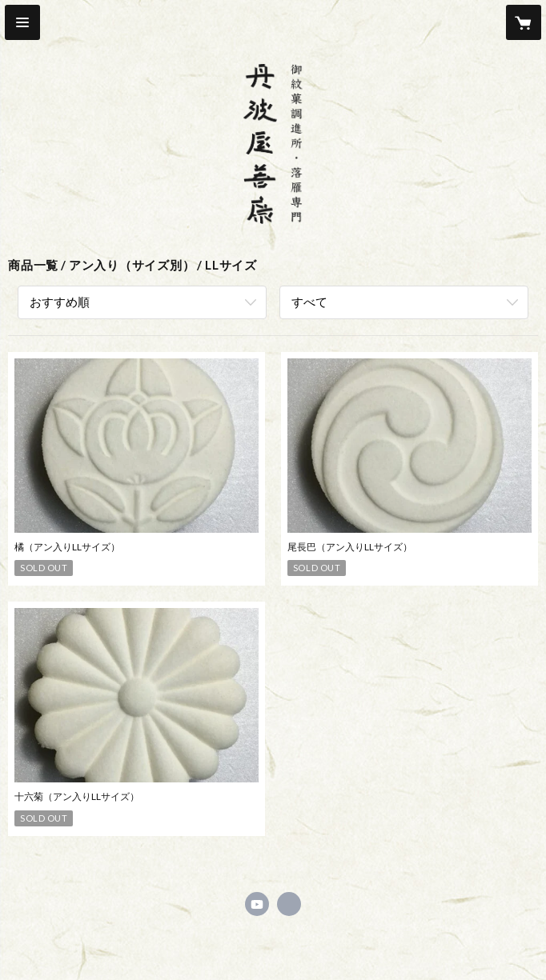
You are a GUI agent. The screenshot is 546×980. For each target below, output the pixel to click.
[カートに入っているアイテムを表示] (524, 22)
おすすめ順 (60, 302)
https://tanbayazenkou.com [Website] (289, 904)
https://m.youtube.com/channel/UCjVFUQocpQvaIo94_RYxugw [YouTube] (257, 904)
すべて (309, 302)
